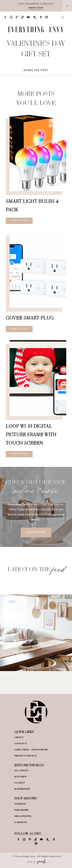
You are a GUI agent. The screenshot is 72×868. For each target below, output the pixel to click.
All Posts (22, 770)
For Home (22, 810)
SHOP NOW (36, 8)
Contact (21, 743)
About (19, 737)
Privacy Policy (26, 756)
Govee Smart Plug (30, 318)
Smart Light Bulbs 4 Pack (32, 205)
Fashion (20, 804)
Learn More (36, 532)
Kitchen (21, 777)
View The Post (19, 221)
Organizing (23, 816)
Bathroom (22, 789)
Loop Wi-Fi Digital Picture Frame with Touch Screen (31, 434)
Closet (20, 783)
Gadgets (21, 822)
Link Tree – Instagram (31, 750)
